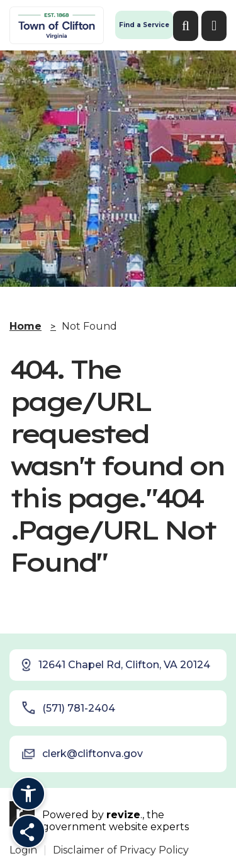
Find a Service (144, 25)
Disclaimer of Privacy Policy (121, 850)
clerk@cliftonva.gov (82, 754)
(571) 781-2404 (69, 708)
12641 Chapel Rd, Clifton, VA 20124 (115, 665)
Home (25, 326)
